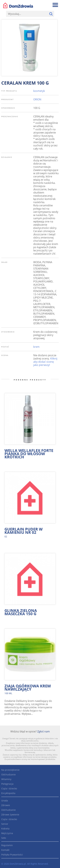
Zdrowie (6, 805)
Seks (4, 838)
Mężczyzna (7, 833)
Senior (5, 824)
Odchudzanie (8, 774)
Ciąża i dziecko (9, 788)
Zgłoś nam (44, 731)
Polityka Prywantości (12, 855)
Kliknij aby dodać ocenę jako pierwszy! (45, 362)
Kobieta (5, 829)
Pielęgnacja (7, 784)
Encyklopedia (8, 793)
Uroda (5, 801)
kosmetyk (39, 91)
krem (36, 347)
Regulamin (7, 845)
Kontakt (5, 850)
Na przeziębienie (10, 770)
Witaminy (6, 779)
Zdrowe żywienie (10, 815)
